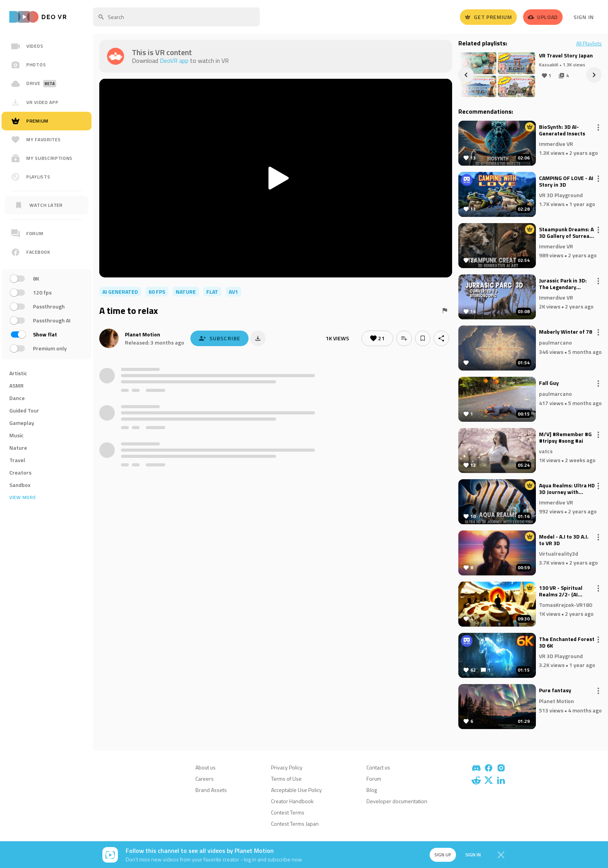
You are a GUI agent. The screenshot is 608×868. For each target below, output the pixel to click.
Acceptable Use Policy (296, 790)
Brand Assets (211, 790)
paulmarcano (555, 342)
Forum (374, 779)
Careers (205, 779)
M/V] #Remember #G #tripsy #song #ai (565, 438)
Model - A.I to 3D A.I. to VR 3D (564, 540)
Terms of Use (286, 779)
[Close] (501, 855)
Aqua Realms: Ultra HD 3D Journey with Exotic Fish (567, 489)
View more (22, 497)
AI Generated (120, 292)
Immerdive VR (556, 143)
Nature (18, 448)
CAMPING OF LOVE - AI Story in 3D (566, 182)
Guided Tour (24, 410)
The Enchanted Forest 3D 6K (567, 643)
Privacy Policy (287, 767)
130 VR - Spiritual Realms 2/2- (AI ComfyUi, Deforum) (563, 591)
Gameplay (22, 423)
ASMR (16, 385)
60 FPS (157, 292)
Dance (17, 398)
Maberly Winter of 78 (566, 332)
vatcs (546, 451)
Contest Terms (288, 812)
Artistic (18, 373)
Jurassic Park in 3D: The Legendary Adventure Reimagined (563, 284)
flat (212, 292)
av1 (233, 292)
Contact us (378, 767)
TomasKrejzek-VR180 (566, 604)
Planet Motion (142, 334)
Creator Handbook (292, 801)
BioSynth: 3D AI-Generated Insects (562, 130)
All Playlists (589, 43)
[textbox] (176, 17)
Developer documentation (397, 801)
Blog (372, 790)
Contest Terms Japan (295, 824)
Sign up (443, 855)
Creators (20, 472)
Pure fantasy (555, 691)
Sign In (584, 17)
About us (206, 767)
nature (186, 292)
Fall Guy (549, 383)
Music (16, 435)
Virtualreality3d (559, 553)
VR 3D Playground (561, 195)
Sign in (473, 855)
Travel (17, 460)
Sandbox (20, 485)
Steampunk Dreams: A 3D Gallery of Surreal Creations (566, 233)
